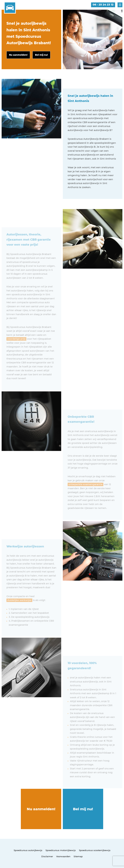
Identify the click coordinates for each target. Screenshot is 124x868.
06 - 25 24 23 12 (103, 5)
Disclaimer (47, 856)
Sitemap (78, 856)
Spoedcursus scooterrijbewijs (95, 850)
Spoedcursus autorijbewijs (28, 850)
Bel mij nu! (83, 809)
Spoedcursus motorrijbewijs (61, 850)
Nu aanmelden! (41, 809)
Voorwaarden (63, 856)
